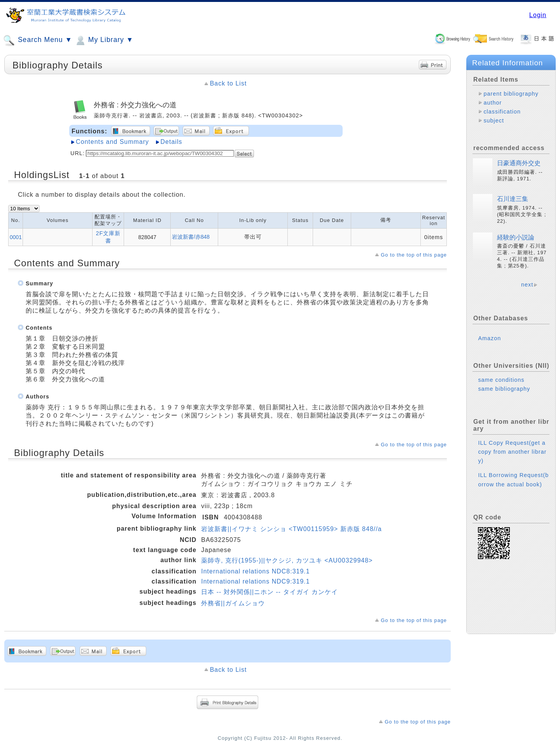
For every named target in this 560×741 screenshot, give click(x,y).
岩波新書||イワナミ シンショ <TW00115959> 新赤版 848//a (291, 529)
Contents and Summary (112, 142)
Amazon (489, 338)
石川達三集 (513, 199)
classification (502, 112)
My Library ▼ (104, 40)
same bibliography (504, 389)
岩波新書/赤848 (191, 237)
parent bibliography (511, 94)
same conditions (501, 380)
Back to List (228, 83)
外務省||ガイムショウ (233, 603)
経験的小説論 (516, 237)
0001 (16, 237)
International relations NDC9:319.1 (255, 581)
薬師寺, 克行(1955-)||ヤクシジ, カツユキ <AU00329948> (287, 560)
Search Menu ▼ (38, 40)
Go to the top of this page (414, 255)
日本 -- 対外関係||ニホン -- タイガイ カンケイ (269, 592)
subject (494, 121)
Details (171, 142)
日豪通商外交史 (519, 163)
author (493, 103)
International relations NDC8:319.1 (255, 571)
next (527, 285)
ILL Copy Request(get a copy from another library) (512, 452)
